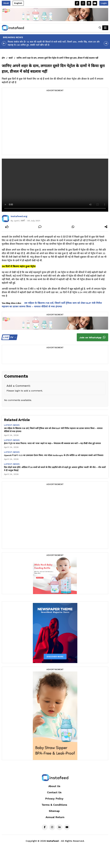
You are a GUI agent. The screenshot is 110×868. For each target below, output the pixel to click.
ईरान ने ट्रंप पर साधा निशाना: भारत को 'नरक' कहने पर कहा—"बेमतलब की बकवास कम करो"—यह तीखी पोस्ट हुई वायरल (52, 443)
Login (104, 3)
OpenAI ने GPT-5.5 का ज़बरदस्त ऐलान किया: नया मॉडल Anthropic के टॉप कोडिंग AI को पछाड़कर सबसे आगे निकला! (54, 455)
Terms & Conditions (54, 805)
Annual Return (55, 817)
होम (3, 58)
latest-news (12, 425)
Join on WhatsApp (92, 337)
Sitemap (54, 811)
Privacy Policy (54, 799)
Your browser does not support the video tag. (55, 185)
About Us (54, 786)
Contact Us (54, 792)
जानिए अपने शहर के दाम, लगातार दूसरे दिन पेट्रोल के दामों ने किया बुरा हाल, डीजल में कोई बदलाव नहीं (57, 58)
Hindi (6, 3)
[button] (100, 28)
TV (9, 337)
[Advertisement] (31, 124)
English (18, 3)
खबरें (11, 58)
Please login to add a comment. (25, 391)
